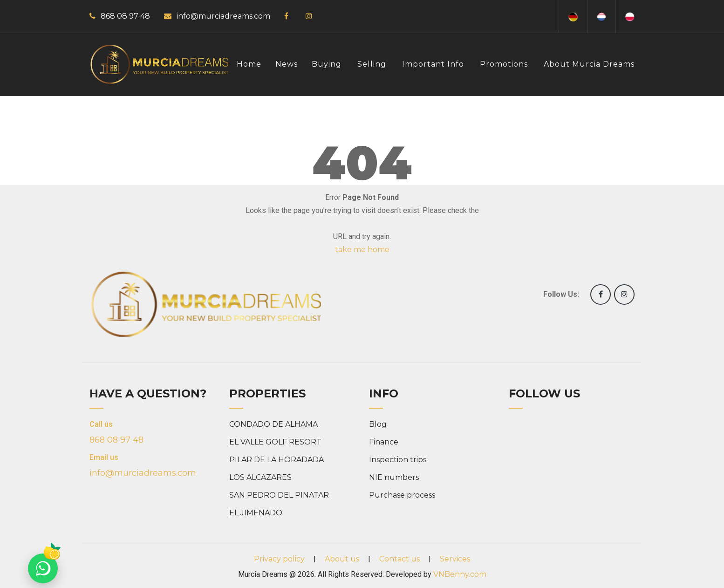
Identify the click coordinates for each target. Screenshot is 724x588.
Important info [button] (433, 64)
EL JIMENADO (256, 513)
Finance (384, 442)
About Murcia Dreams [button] (589, 64)
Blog (378, 424)
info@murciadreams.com (223, 16)
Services (455, 559)
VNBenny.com (460, 574)
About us (342, 559)
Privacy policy (279, 559)
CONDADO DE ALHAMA (273, 424)
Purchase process (402, 495)
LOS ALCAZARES (260, 477)
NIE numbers (394, 477)
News (287, 64)
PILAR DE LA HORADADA (277, 460)
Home (249, 64)
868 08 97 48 (125, 16)
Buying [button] (327, 64)
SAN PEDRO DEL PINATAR (279, 495)
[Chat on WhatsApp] (43, 568)
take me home (362, 250)
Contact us (400, 559)
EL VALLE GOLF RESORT (275, 442)
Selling (372, 64)
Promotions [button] (504, 64)
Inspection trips (398, 460)
